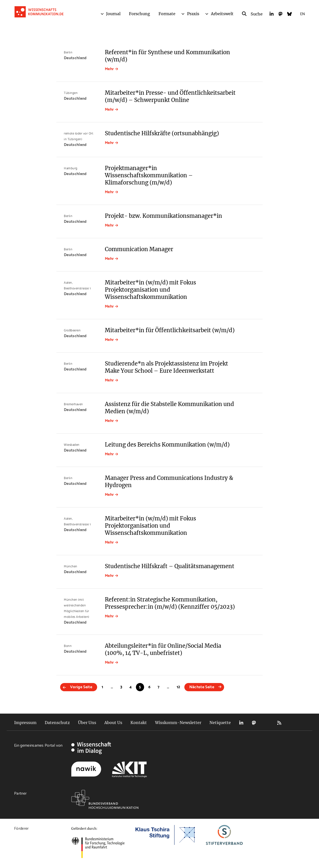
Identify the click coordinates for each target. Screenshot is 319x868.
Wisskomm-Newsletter (178, 723)
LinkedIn (241, 723)
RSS (279, 723)
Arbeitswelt (222, 14)
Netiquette (220, 723)
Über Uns (87, 723)
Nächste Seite (202, 686)
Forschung (140, 14)
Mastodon (254, 723)
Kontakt (139, 723)
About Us (113, 723)
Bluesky (267, 723)
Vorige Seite (81, 686)
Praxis (193, 14)
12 (179, 686)
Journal (113, 14)
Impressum (25, 723)
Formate (167, 14)
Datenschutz (57, 723)
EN (302, 13)
